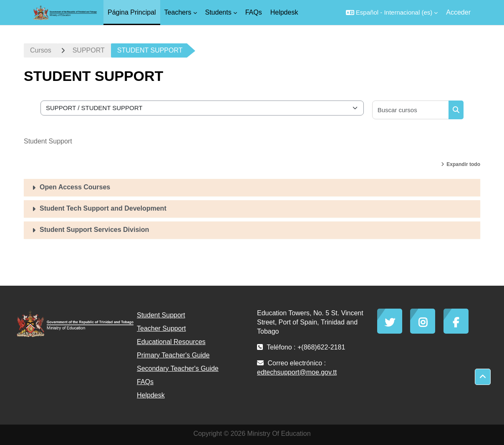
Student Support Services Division (94, 230)
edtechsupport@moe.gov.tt (297, 372)
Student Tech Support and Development (103, 208)
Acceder (458, 12)
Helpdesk (151, 395)
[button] (392, 13)
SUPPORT (89, 50)
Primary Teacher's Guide (173, 355)
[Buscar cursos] (411, 110)
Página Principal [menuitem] (132, 12)
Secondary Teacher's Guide (178, 368)
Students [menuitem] (218, 12)
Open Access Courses (75, 187)
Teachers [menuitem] (178, 12)
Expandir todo (463, 164)
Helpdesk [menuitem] (284, 12)
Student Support (161, 315)
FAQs (145, 382)
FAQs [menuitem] (254, 12)
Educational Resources (171, 342)
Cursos (41, 50)
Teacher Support (161, 328)
